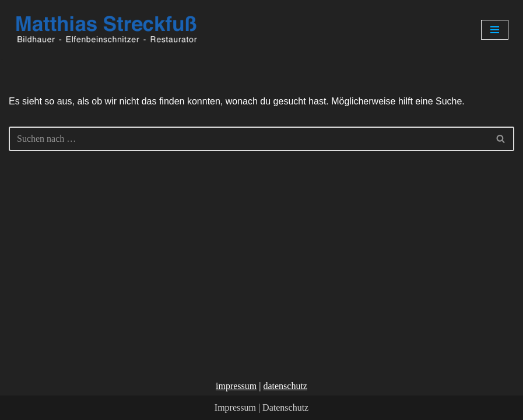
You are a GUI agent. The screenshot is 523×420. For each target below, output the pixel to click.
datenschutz (285, 386)
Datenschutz (285, 407)
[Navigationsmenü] (495, 30)
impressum (236, 386)
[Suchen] (248, 139)
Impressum (235, 407)
